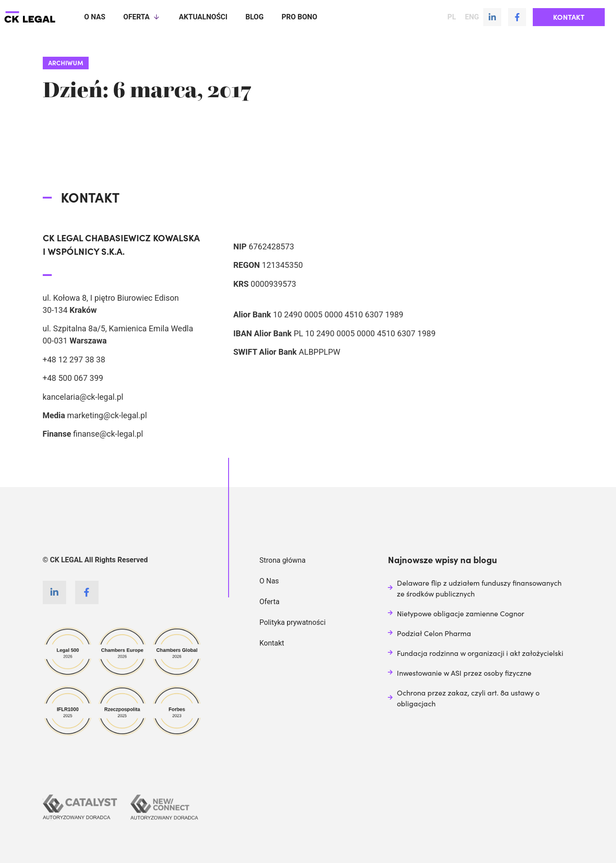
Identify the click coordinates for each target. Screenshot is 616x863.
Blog (254, 17)
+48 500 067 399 (73, 378)
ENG (472, 17)
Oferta (142, 17)
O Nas (269, 581)
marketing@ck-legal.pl (107, 415)
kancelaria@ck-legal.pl (83, 397)
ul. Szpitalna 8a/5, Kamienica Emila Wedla (118, 328)
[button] (569, 17)
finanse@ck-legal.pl (108, 434)
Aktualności (203, 17)
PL (452, 17)
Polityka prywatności (293, 622)
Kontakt (272, 643)
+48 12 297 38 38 (74, 359)
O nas (95, 17)
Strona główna (283, 560)
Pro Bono (299, 17)
